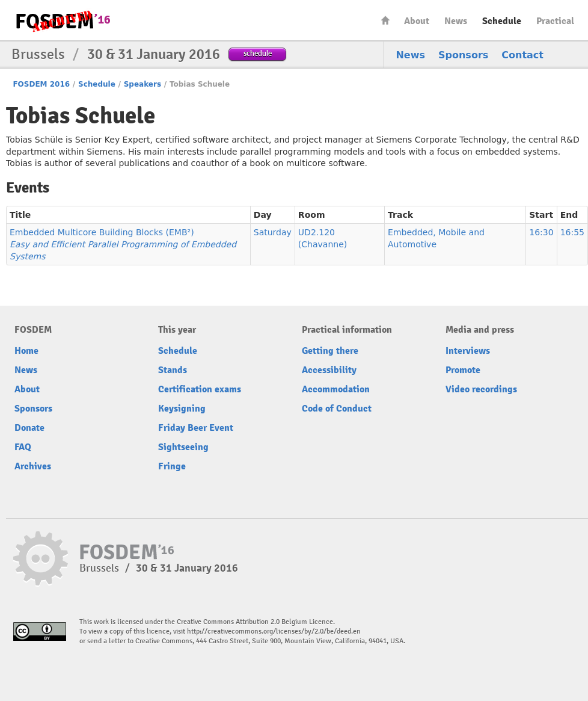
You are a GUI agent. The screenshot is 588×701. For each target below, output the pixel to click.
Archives (33, 466)
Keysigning (182, 409)
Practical (555, 21)
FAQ (23, 447)
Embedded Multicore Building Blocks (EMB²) (123, 244)
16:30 (541, 232)
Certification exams (200, 389)
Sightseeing (183, 447)
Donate (29, 428)
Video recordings (481, 389)
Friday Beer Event (196, 428)
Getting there (330, 351)
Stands (173, 370)
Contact (522, 55)
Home (385, 20)
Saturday (273, 232)
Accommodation (336, 389)
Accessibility (329, 370)
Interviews (468, 351)
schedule (258, 53)
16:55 (572, 232)
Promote (463, 370)
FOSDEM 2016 (41, 84)
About (417, 21)
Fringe (172, 466)
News (456, 21)
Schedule (502, 21)
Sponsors (463, 55)
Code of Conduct (337, 409)
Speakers (142, 84)
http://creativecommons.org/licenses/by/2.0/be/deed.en (274, 632)
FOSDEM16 (63, 21)
